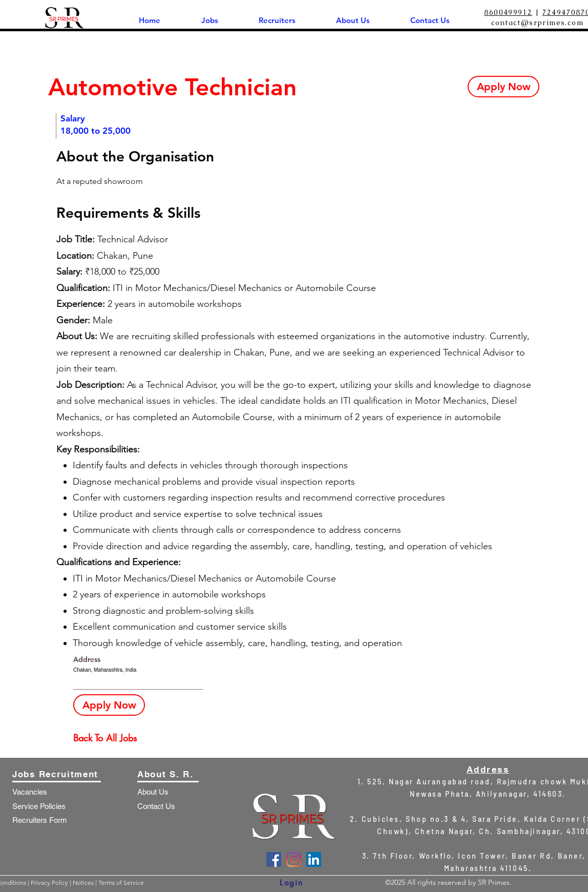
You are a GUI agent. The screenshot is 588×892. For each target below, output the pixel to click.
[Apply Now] (503, 87)
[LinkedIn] (314, 859)
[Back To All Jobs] (110, 738)
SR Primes (494, 882)
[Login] (292, 883)
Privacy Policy (50, 883)
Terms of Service (121, 883)
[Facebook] (274, 859)
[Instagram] (294, 859)
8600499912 (508, 12)
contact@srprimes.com (537, 23)
